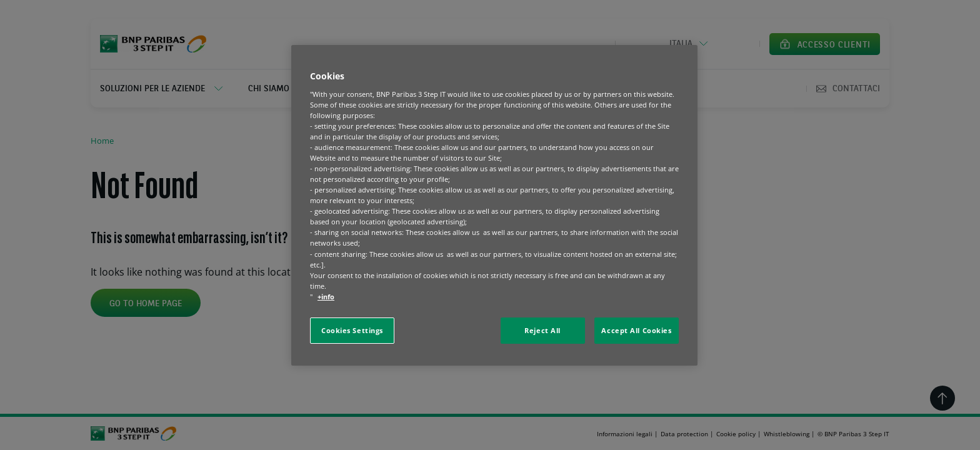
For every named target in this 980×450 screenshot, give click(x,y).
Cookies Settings (352, 330)
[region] (494, 205)
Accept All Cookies (636, 330)
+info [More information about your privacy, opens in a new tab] (326, 297)
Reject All (542, 330)
